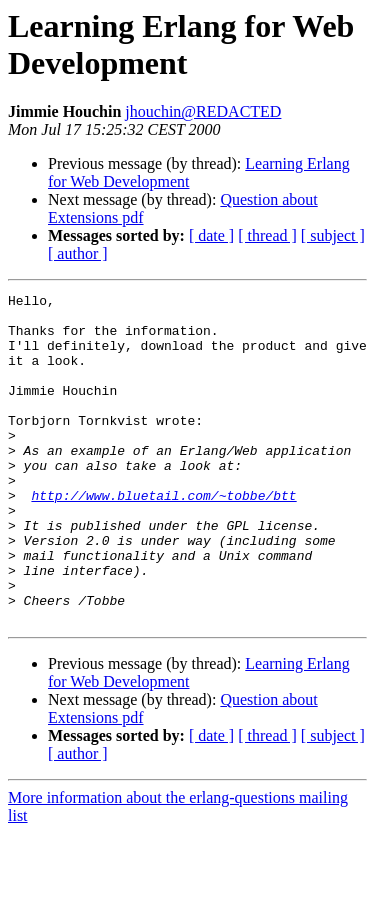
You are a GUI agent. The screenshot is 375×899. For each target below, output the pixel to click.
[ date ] (211, 235)
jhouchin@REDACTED (203, 111)
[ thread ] (267, 235)
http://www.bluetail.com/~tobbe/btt (163, 537)
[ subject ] (333, 235)
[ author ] (78, 253)
